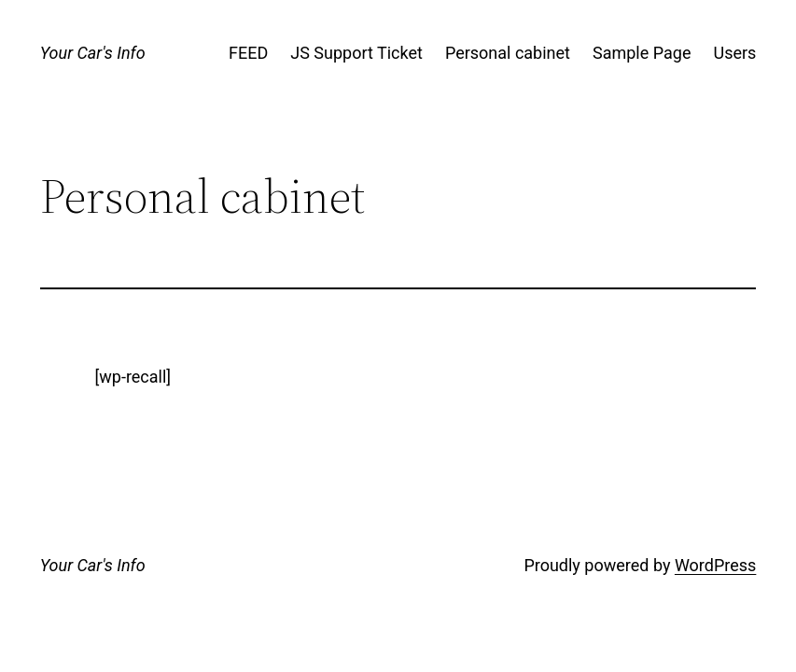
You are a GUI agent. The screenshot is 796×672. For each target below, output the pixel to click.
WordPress (715, 565)
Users (734, 53)
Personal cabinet (508, 53)
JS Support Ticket (356, 53)
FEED (248, 53)
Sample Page (642, 53)
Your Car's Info (93, 53)
